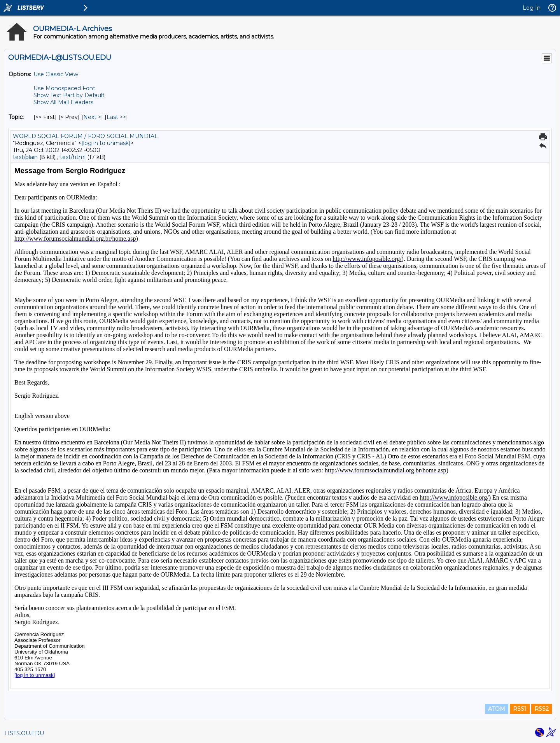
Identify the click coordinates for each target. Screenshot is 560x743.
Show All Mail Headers (63, 102)
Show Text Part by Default (69, 95)
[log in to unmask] (106, 143)
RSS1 (520, 709)
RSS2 (542, 709)
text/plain (25, 157)
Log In (532, 8)
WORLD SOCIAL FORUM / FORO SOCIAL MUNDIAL (85, 136)
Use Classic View (56, 74)
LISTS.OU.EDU (24, 733)
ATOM (497, 709)
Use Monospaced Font (64, 88)
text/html (73, 157)
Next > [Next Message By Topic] (92, 117)
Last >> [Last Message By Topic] (116, 117)
